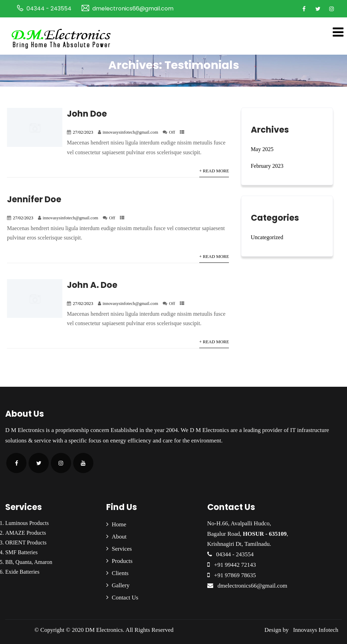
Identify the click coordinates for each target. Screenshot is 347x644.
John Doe (87, 114)
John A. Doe (92, 285)
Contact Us (125, 598)
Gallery (121, 585)
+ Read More (214, 171)
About (119, 537)
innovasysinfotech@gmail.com (130, 132)
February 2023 (267, 166)
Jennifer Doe (34, 199)
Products (122, 561)
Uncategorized (267, 237)
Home (119, 524)
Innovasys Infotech (314, 630)
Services (122, 549)
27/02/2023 (83, 132)
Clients (120, 573)
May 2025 (262, 149)
